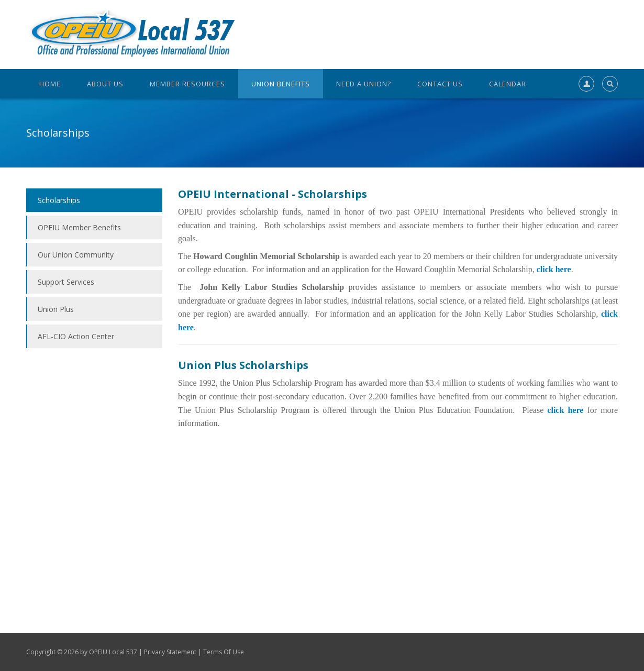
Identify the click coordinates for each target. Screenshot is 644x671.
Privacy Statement (170, 652)
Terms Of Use (224, 652)
